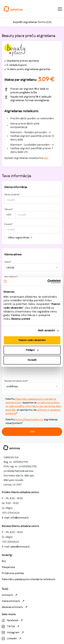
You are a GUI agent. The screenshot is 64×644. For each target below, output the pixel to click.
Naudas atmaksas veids (16, 381)
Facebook (13, 620)
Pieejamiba (8, 567)
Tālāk (32, 432)
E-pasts (8, 224)
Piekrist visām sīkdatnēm (32, 340)
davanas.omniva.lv (15, 607)
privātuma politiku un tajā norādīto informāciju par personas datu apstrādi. (33, 406)
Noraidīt (32, 360)
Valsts (8, 262)
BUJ (4, 561)
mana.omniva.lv (13, 601)
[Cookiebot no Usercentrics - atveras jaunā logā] (47, 281)
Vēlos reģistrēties (20, 238)
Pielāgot (32, 350)
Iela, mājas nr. (11, 277)
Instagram (13, 633)
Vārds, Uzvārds (12, 195)
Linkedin (12, 639)
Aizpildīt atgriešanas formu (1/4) (32, 22)
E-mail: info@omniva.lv (15, 518)
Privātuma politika (13, 573)
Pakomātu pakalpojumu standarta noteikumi (28, 579)
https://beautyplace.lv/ (29, 420)
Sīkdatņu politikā (21, 319)
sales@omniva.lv (20, 547)
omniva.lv (10, 595)
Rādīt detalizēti (46, 331)
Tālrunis (9, 209)
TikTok (11, 626)
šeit (46, 158)
